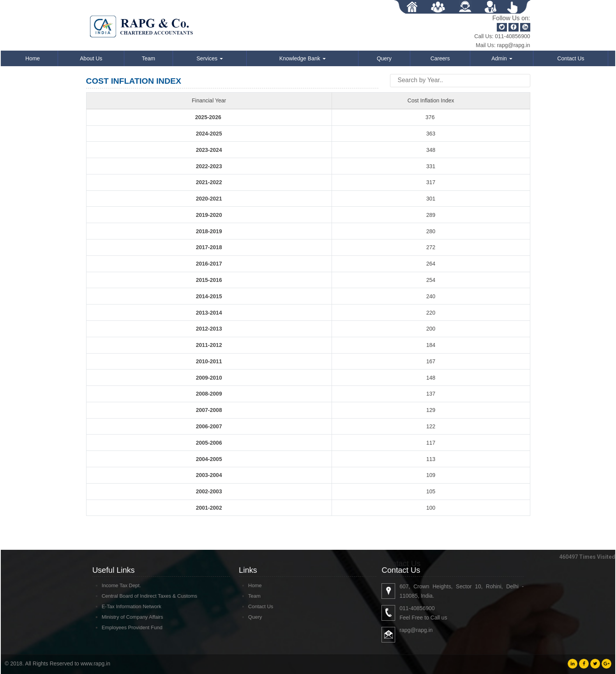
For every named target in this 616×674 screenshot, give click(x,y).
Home (33, 58)
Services (210, 58)
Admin (502, 58)
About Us (91, 58)
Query (384, 58)
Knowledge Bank (303, 58)
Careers (440, 58)
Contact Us (571, 58)
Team (148, 58)
